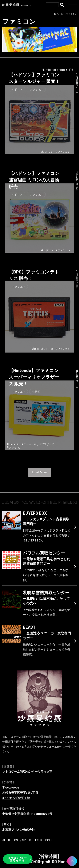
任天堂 (36, 392)
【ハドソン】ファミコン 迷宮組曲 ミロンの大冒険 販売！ (34, 180)
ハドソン (17, 89)
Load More (40, 472)
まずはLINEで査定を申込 (17, 859)
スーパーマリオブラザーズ (39, 444)
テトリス (48, 349)
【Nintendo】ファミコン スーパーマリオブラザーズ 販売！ (34, 377)
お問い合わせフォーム (43, 747)
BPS (37, 349)
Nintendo (14, 444)
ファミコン (36, 89)
